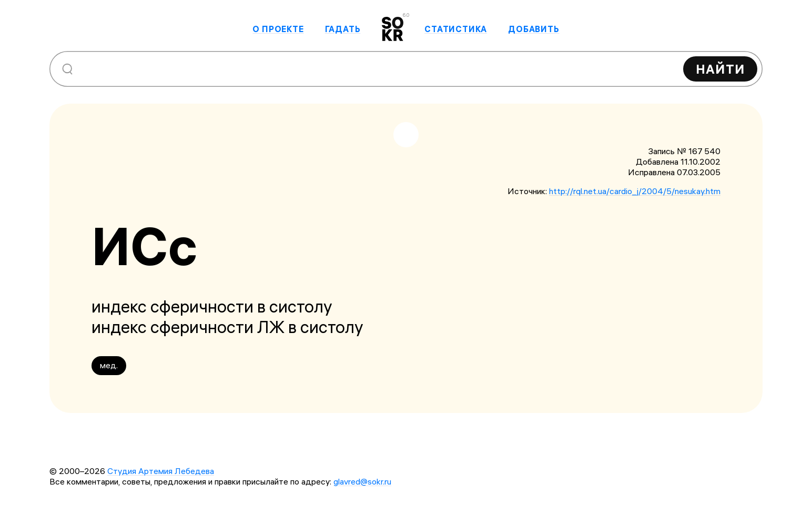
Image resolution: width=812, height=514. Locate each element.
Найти (720, 69)
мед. (109, 365)
